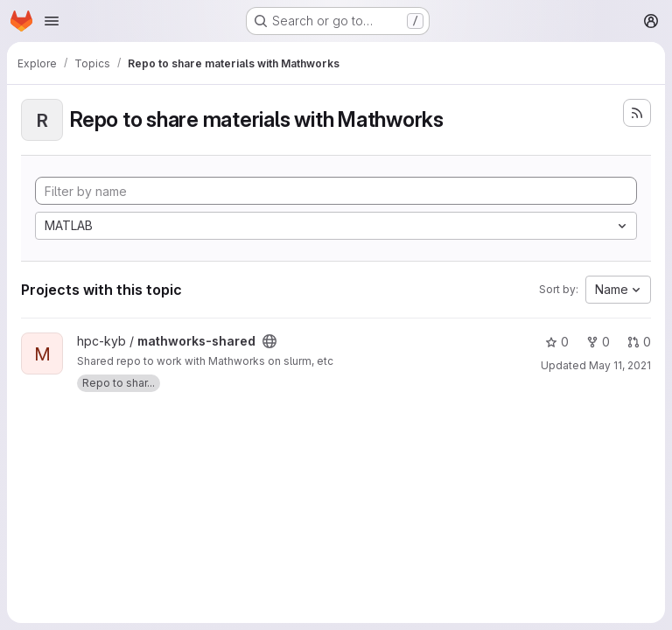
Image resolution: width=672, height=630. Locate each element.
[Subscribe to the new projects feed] (637, 113)
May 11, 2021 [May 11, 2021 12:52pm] (620, 365)
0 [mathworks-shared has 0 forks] (598, 342)
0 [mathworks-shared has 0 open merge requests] (639, 342)
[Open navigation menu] (52, 21)
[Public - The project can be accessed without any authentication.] (269, 341)
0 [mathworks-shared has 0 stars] (557, 342)
